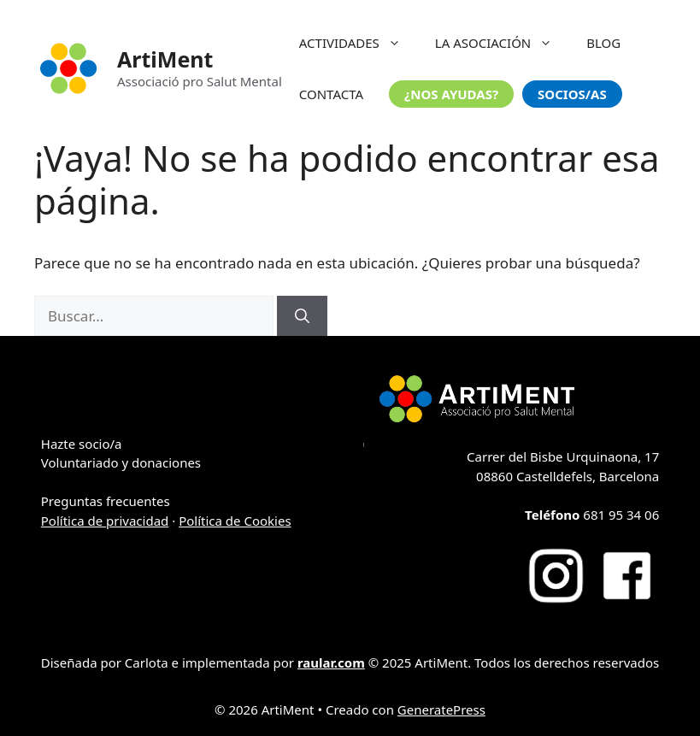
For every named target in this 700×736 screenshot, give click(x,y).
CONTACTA (331, 94)
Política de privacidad (105, 521)
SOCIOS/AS (572, 94)
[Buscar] (302, 316)
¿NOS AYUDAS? (451, 94)
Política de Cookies (235, 521)
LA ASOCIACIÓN (502, 43)
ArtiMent (165, 59)
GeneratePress (441, 710)
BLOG (603, 43)
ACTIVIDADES (359, 43)
